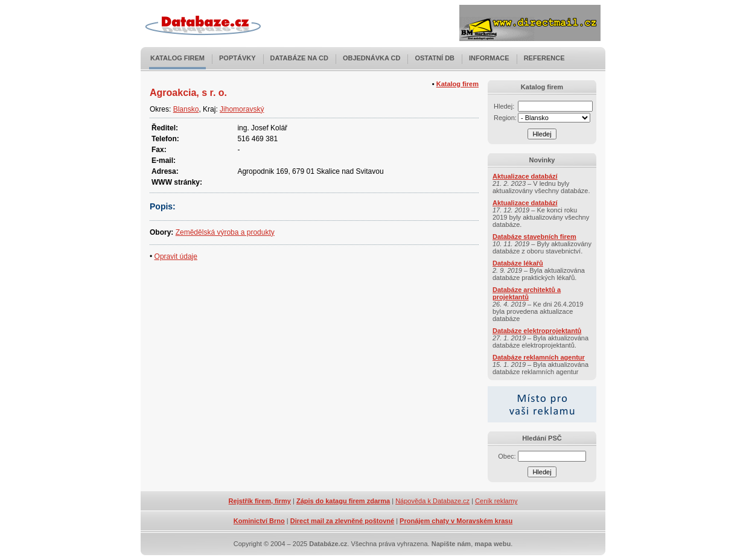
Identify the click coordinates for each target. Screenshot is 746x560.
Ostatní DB (435, 58)
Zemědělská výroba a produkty (225, 232)
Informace (489, 58)
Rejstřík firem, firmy (260, 501)
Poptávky (238, 58)
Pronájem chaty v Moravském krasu (456, 521)
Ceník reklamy (496, 501)
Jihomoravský (242, 109)
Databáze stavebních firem (534, 237)
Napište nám (451, 544)
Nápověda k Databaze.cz (432, 501)
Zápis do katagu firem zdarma (343, 501)
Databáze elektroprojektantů (537, 331)
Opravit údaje (176, 256)
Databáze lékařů (518, 263)
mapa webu (493, 544)
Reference (544, 58)
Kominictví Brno (259, 521)
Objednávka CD (372, 58)
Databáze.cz (328, 544)
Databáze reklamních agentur (539, 357)
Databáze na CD (299, 58)
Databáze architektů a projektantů (527, 293)
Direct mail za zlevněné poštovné (342, 521)
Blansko (186, 109)
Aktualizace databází (525, 176)
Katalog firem (177, 58)
